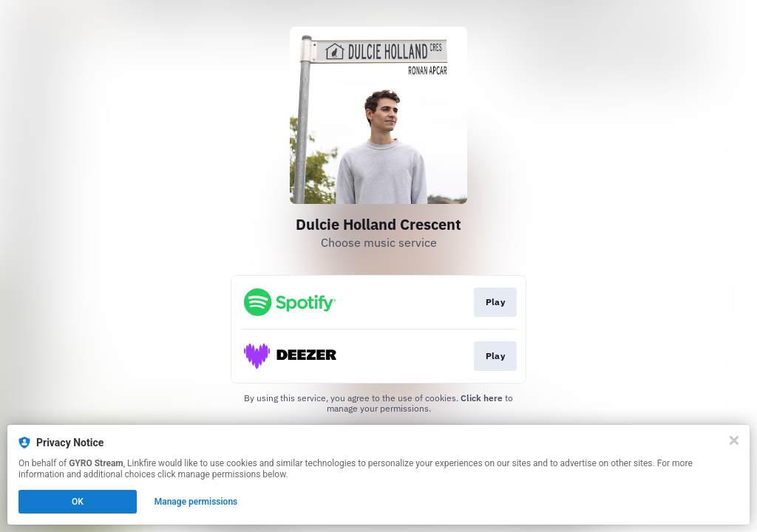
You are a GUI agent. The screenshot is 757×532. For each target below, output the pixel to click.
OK (78, 502)
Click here (482, 398)
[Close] (734, 440)
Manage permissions (196, 502)
